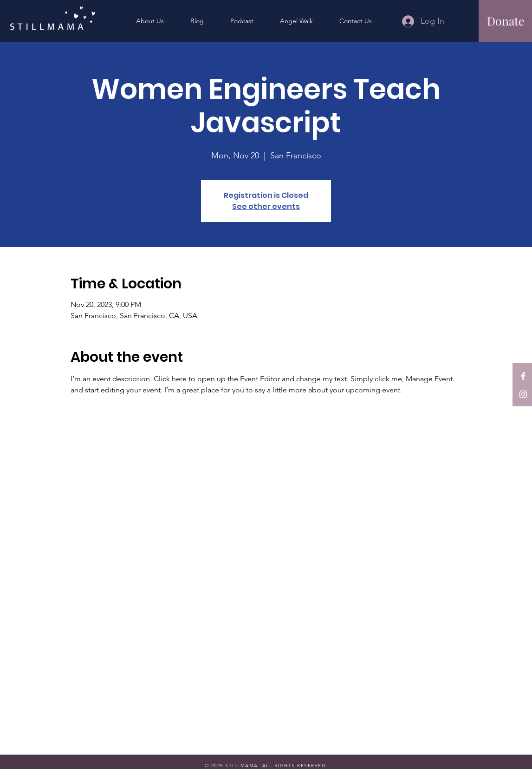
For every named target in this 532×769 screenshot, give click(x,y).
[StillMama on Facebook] (523, 376)
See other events (266, 206)
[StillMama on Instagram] (523, 394)
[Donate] (506, 21)
